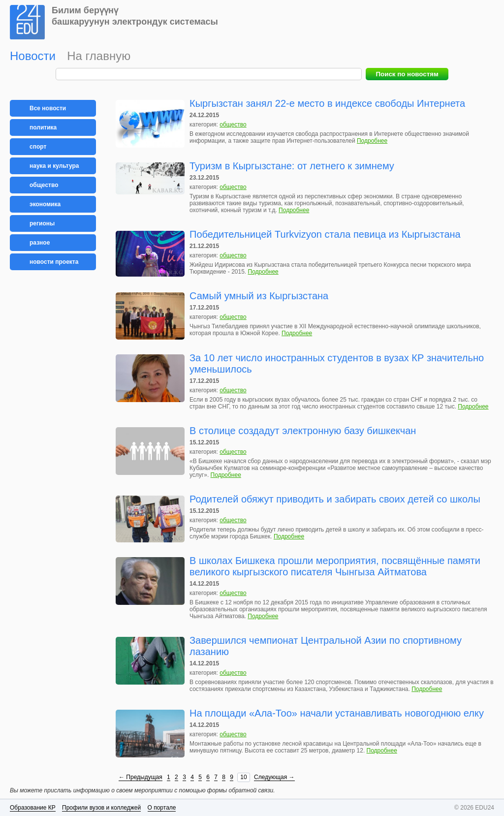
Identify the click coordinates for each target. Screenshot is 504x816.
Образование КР (33, 808)
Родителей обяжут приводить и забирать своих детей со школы (335, 499)
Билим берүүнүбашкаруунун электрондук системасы (135, 16)
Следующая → (274, 777)
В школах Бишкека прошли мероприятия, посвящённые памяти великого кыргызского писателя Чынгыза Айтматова (335, 566)
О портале (162, 808)
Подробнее (372, 141)
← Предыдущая (141, 777)
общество (233, 125)
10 (243, 777)
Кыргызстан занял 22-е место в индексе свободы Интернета (327, 103)
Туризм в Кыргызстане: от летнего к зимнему (292, 166)
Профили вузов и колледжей (101, 808)
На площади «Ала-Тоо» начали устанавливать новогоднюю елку (337, 713)
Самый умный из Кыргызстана (259, 296)
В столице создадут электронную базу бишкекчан (303, 431)
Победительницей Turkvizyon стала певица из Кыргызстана (325, 234)
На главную (99, 56)
